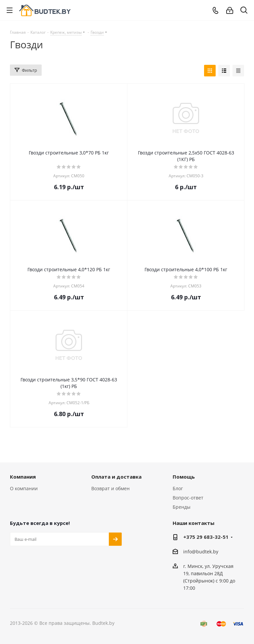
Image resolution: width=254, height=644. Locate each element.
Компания (23, 477)
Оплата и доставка (116, 477)
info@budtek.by (201, 552)
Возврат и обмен (110, 488)
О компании (24, 488)
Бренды (182, 507)
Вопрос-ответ (188, 498)
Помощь (184, 477)
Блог (178, 488)
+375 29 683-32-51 (206, 537)
